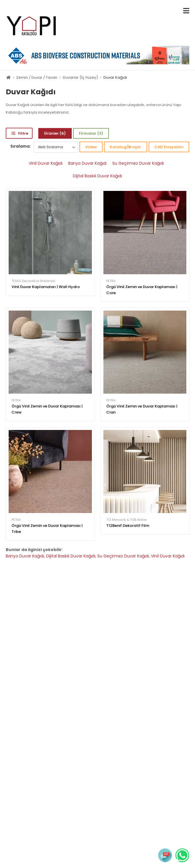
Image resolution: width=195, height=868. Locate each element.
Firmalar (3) (91, 133)
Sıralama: (21, 146)
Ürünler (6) (55, 133)
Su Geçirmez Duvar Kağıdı (138, 163)
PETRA (111, 281)
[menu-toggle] (186, 11)
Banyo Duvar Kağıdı (87, 163)
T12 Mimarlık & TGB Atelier (127, 520)
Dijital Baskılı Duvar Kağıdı (97, 176)
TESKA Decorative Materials (34, 281)
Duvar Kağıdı (115, 77)
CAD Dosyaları (169, 147)
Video (91, 147)
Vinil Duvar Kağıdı (46, 163)
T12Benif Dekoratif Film (128, 526)
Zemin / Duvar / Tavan (37, 77)
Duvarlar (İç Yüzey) (80, 77)
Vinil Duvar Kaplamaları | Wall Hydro (46, 287)
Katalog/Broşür (125, 147)
